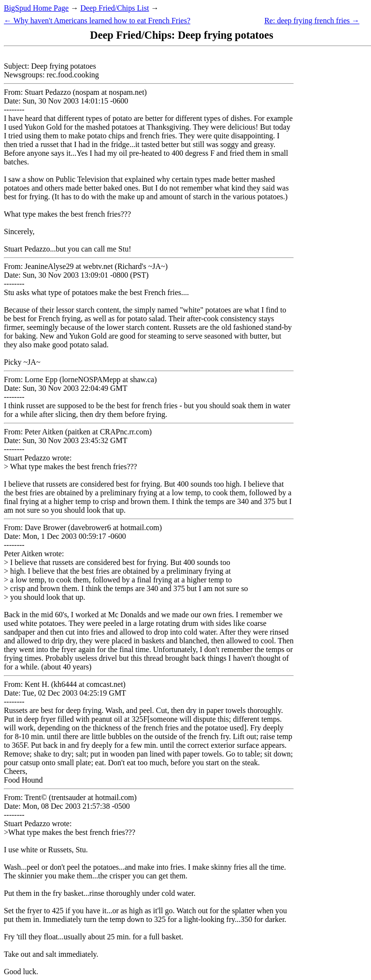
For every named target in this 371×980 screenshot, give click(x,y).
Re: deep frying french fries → (312, 21)
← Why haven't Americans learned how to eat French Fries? (97, 21)
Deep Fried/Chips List (114, 8)
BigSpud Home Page (36, 8)
